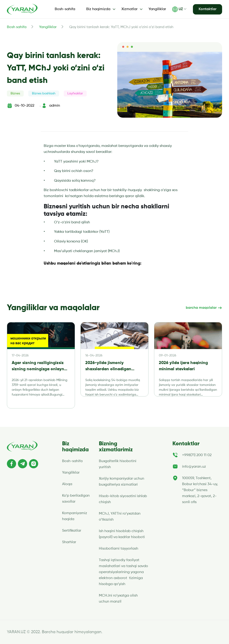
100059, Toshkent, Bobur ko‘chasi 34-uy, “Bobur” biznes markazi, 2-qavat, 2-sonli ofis (200, 490)
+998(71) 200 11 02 (197, 455)
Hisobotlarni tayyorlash (119, 549)
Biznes (15, 93)
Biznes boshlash (44, 93)
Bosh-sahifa (65, 9)
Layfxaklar (75, 93)
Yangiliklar (157, 9)
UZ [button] (177, 9)
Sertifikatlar (72, 531)
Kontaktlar (208, 9)
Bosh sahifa (17, 27)
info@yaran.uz (194, 467)
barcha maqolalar (204, 308)
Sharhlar (69, 542)
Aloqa (67, 484)
